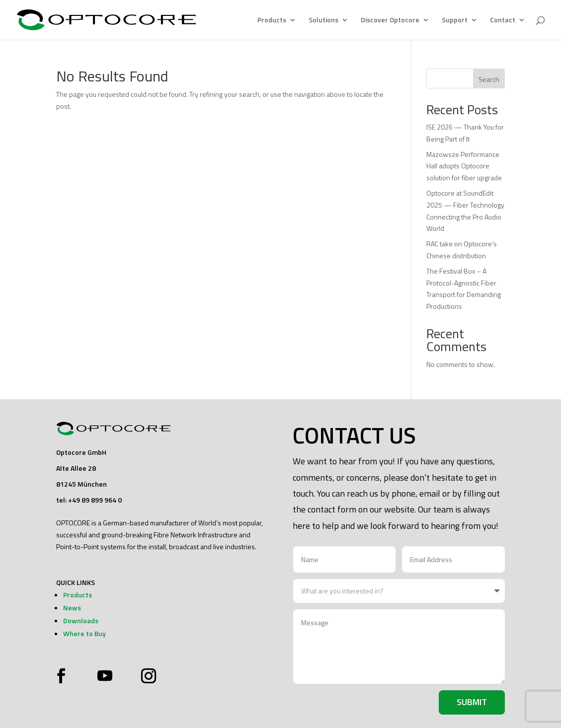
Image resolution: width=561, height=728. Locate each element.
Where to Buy (84, 633)
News (72, 608)
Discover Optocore (390, 21)
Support (455, 21)
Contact (503, 21)
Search (489, 79)
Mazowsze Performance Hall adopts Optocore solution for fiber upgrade (464, 166)
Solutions (323, 21)
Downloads (81, 620)
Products (272, 21)
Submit (472, 702)
